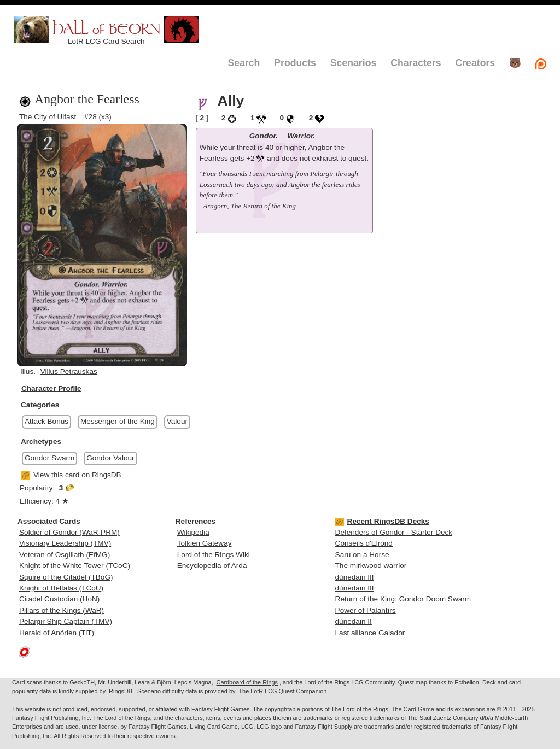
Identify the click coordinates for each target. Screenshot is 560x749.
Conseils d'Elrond (364, 543)
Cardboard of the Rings (247, 682)
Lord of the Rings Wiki (214, 555)
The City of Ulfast (48, 117)
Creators (475, 63)
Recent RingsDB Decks (382, 521)
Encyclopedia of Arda (212, 566)
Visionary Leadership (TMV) (65, 543)
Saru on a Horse (362, 555)
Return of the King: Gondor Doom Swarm (403, 599)
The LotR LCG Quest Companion (282, 691)
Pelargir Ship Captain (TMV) (66, 621)
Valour (177, 421)
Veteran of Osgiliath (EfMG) (65, 555)
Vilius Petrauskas (69, 371)
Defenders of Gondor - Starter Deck (394, 532)
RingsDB (121, 691)
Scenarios (353, 63)
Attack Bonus (46, 421)
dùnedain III (355, 577)
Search (244, 63)
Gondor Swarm (49, 458)
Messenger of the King (118, 421)
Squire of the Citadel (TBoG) (66, 577)
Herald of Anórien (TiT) (57, 633)
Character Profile (51, 388)
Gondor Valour (110, 458)
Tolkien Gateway (205, 543)
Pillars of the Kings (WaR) (62, 610)
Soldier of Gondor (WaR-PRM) (69, 532)
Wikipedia (193, 532)
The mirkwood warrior (371, 566)
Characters (416, 63)
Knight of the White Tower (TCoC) (75, 566)
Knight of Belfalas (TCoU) (61, 588)
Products (295, 63)
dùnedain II (354, 621)
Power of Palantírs (366, 610)
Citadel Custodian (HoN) (59, 599)
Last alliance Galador (370, 633)
